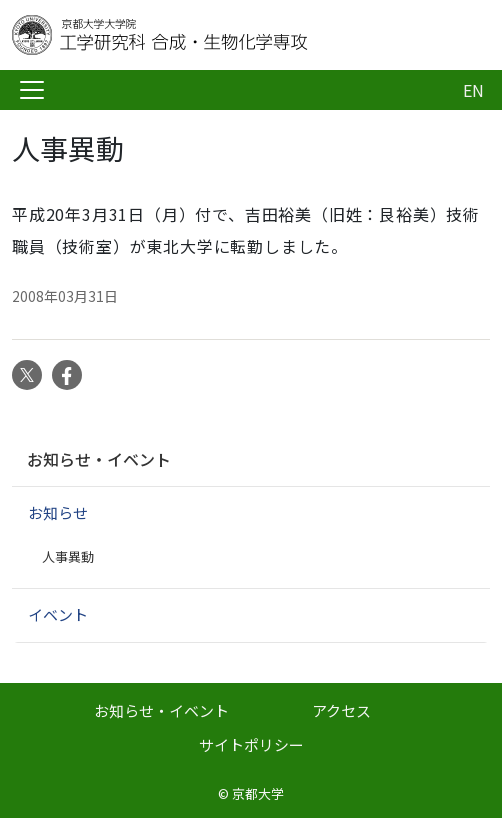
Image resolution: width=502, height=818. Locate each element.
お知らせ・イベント (99, 459)
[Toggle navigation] (32, 90)
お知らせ (58, 512)
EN (473, 90)
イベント (58, 614)
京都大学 (258, 793)
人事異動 (68, 556)
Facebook (67, 375)
